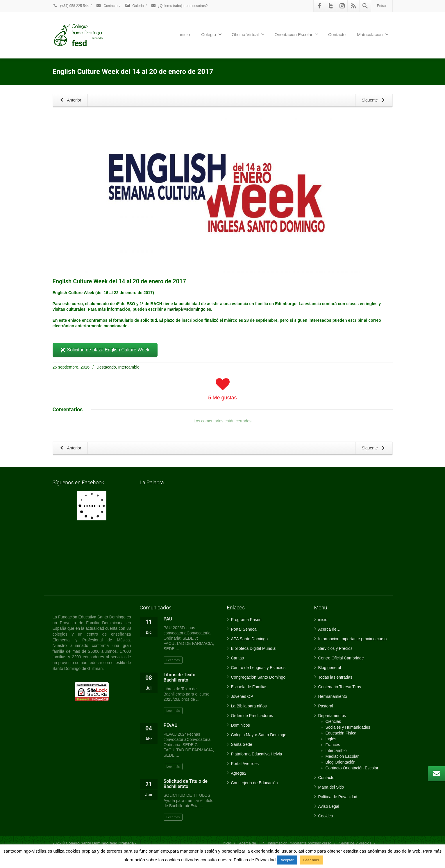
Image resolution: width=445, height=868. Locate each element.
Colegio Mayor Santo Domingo (259, 735)
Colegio (211, 34)
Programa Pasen (246, 620)
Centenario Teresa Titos (340, 687)
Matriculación (373, 34)
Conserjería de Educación (254, 783)
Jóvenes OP (242, 696)
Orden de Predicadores (252, 716)
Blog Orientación (341, 762)
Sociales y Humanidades (348, 727)
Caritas (237, 658)
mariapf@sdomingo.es (189, 309)
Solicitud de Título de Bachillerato (186, 784)
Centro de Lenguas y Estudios (258, 668)
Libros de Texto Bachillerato (180, 677)
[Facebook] (319, 6)
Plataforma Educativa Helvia (257, 754)
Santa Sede (242, 744)
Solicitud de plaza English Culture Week (105, 350)
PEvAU (171, 725)
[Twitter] (331, 6)
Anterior (70, 101)
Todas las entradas (335, 677)
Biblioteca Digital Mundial (254, 648)
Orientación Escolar (296, 34)
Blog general (330, 668)
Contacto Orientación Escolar (352, 768)
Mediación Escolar (342, 756)
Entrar (382, 6)
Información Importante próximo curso (353, 639)
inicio (185, 34)
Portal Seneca (244, 629)
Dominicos (241, 725)
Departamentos (332, 716)
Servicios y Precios (335, 648)
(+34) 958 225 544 (71, 6)
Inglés (331, 739)
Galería (134, 6)
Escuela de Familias (249, 687)
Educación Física (341, 733)
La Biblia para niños (249, 706)
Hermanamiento (333, 696)
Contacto (107, 6)
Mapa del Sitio (331, 787)
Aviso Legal (329, 806)
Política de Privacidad (338, 797)
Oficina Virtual (248, 34)
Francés (333, 745)
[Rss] (353, 6)
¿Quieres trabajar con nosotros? (179, 6)
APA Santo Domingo (250, 639)
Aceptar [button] (287, 860)
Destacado (106, 367)
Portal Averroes (245, 764)
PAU (168, 619)
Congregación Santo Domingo (258, 677)
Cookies (326, 816)
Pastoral (326, 706)
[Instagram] (342, 6)
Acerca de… (329, 629)
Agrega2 (239, 773)
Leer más (173, 660)
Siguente (374, 101)
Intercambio (129, 367)
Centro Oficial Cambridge (341, 658)
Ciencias (333, 721)
